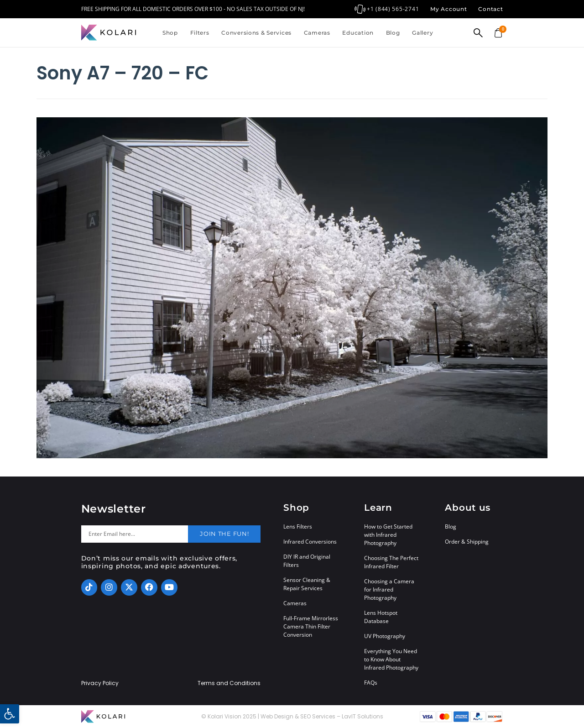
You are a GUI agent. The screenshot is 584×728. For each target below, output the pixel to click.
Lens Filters (298, 526)
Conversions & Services (256, 33)
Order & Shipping (467, 542)
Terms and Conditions (229, 683)
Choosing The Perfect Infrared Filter (391, 562)
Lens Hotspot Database (381, 617)
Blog (393, 33)
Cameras (317, 33)
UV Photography (385, 636)
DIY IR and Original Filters (307, 561)
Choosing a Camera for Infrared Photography (389, 589)
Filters (200, 33)
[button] (10, 714)
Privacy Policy (100, 683)
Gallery (422, 33)
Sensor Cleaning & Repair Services (307, 584)
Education (358, 33)
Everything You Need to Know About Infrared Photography (391, 659)
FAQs (371, 683)
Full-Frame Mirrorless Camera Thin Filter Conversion (311, 626)
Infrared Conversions (310, 542)
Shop (170, 33)
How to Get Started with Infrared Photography (388, 535)
